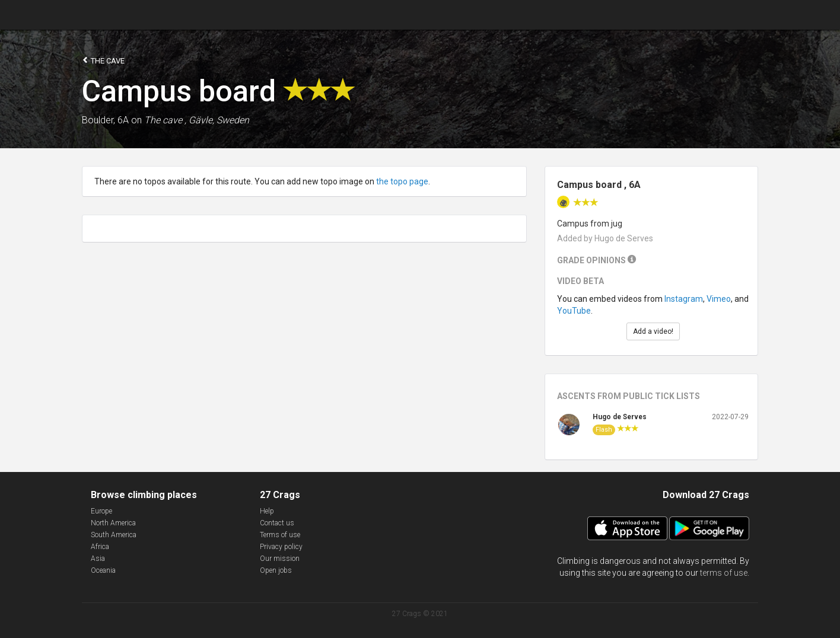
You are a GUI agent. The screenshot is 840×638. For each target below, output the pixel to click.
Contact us (277, 523)
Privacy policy (281, 547)
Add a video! (653, 331)
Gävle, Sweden (219, 120)
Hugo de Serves (620, 417)
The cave (103, 60)
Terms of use (280, 535)
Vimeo (719, 299)
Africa (100, 547)
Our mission (280, 559)
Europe (101, 511)
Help (267, 511)
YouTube (574, 311)
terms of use (724, 573)
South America (114, 535)
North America (113, 523)
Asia (98, 559)
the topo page (402, 181)
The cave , (165, 120)
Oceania (103, 570)
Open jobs (276, 570)
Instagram (684, 299)
